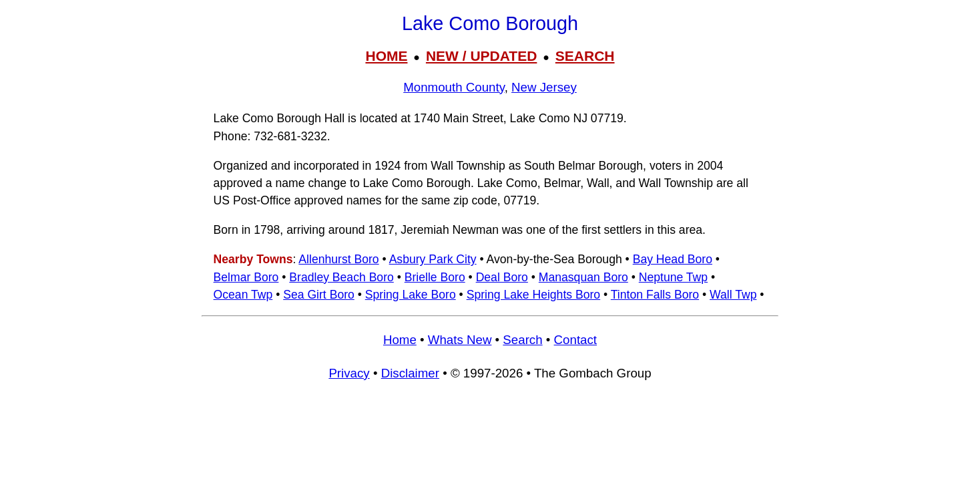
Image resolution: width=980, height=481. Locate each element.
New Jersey (544, 87)
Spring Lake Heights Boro (534, 295)
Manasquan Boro (583, 277)
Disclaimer (410, 373)
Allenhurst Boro (338, 259)
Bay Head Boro (673, 259)
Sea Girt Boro (319, 295)
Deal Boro (502, 277)
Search (522, 340)
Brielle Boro (435, 277)
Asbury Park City (433, 259)
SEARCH (585, 56)
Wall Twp (733, 295)
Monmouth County (454, 87)
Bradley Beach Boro (341, 277)
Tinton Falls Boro (655, 295)
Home (400, 340)
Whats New (460, 340)
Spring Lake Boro (411, 295)
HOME (386, 56)
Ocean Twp (243, 295)
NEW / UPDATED (481, 56)
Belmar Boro (246, 277)
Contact (575, 340)
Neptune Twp (673, 277)
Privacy (349, 373)
